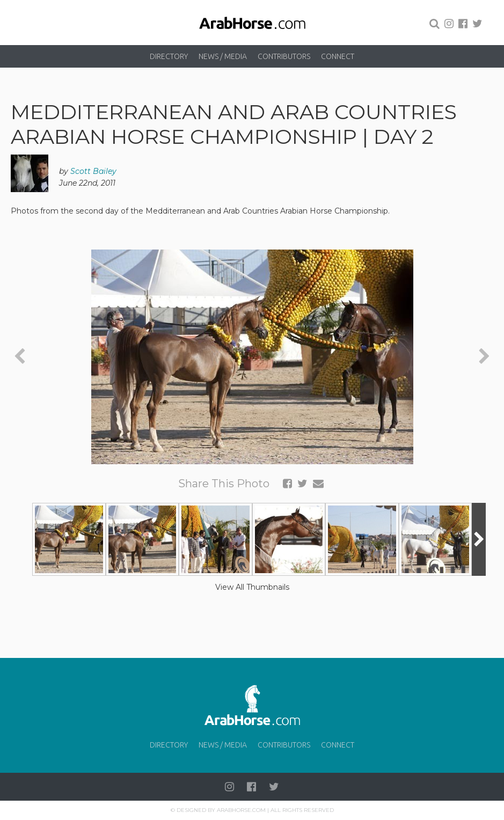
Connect (338, 56)
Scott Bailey (93, 171)
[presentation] (20, 357)
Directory (169, 56)
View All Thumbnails (252, 587)
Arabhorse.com (241, 810)
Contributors (284, 56)
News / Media (223, 56)
